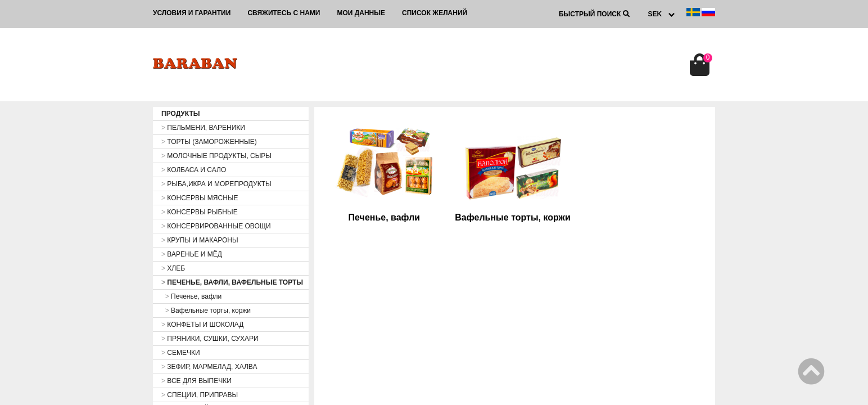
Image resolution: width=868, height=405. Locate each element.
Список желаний (435, 13)
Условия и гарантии (192, 13)
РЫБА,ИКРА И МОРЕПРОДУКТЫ (216, 184)
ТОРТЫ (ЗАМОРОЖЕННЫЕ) (209, 142)
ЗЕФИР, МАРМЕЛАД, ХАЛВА (209, 367)
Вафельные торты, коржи (206, 310)
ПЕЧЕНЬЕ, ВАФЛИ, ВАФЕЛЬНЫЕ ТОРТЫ (232, 282)
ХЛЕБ (173, 268)
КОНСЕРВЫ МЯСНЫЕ (200, 198)
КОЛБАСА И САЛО (194, 170)
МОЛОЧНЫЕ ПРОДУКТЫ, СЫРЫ (216, 156)
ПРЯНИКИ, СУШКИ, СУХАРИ (210, 339)
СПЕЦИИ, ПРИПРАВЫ (200, 395)
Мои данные (361, 13)
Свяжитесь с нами (284, 13)
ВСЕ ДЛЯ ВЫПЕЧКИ (196, 381)
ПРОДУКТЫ (181, 114)
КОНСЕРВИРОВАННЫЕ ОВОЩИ (216, 226)
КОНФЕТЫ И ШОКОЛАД (202, 325)
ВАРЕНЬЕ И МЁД (192, 254)
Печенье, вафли (191, 296)
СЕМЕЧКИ (181, 353)
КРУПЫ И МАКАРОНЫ (200, 240)
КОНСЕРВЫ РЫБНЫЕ (200, 212)
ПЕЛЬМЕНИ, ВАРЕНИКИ (203, 128)
